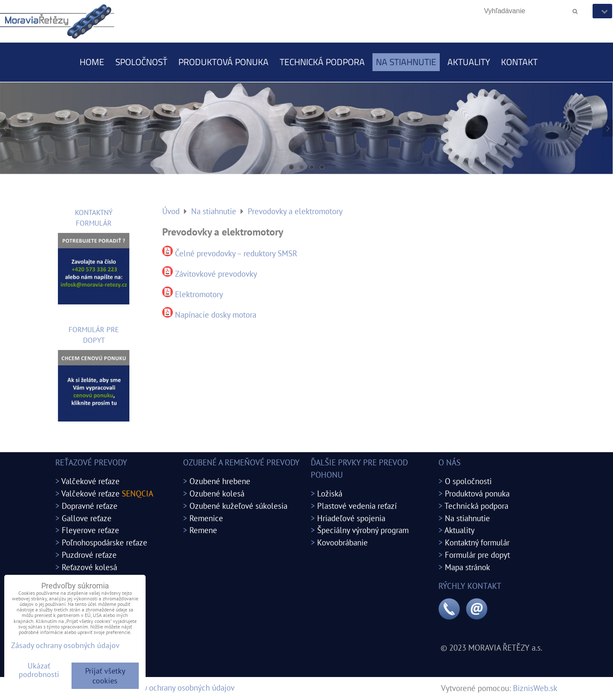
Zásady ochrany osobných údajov (179, 687)
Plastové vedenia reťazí (357, 506)
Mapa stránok (467, 567)
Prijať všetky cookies (105, 676)
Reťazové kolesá (89, 567)
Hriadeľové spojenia (351, 518)
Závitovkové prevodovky (216, 274)
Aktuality (469, 62)
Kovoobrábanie (342, 542)
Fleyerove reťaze (90, 530)
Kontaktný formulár (477, 542)
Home (92, 62)
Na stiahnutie (406, 62)
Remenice (206, 518)
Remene (203, 530)
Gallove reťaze (87, 518)
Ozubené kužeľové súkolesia (238, 506)
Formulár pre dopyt (477, 555)
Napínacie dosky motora (216, 314)
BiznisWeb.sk (535, 688)
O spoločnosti (468, 481)
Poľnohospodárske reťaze (105, 542)
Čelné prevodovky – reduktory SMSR (236, 253)
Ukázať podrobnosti (39, 670)
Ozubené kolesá (217, 493)
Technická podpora (322, 62)
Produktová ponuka (223, 62)
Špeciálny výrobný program (363, 530)
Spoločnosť (141, 62)
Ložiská (330, 493)
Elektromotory (199, 294)
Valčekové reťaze (90, 481)
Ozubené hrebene (220, 481)
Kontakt (519, 62)
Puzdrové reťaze (89, 555)
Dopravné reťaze (90, 506)
